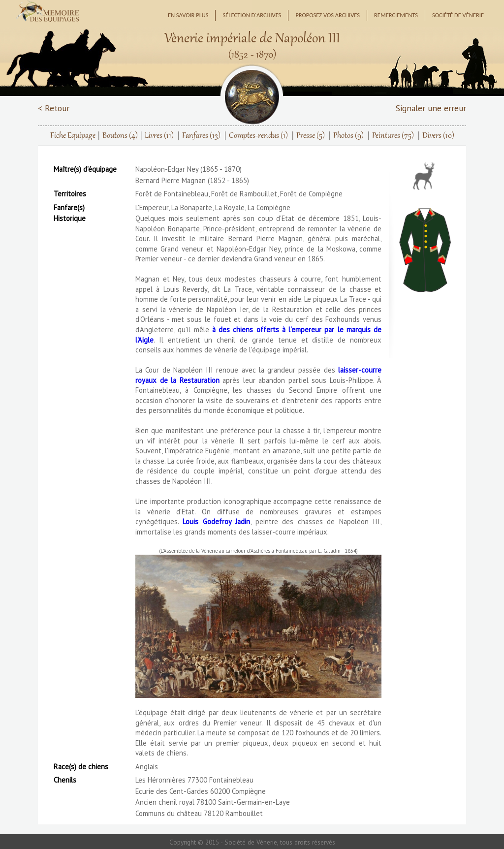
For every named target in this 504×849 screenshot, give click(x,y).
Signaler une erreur (431, 108)
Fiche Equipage (73, 136)
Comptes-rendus (258, 136)
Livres (159, 136)
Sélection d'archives (252, 15)
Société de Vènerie (458, 15)
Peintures (393, 136)
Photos (348, 136)
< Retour (54, 108)
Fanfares (201, 136)
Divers (438, 136)
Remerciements (396, 15)
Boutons (120, 136)
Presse (311, 136)
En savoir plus (188, 15)
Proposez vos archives (328, 15)
